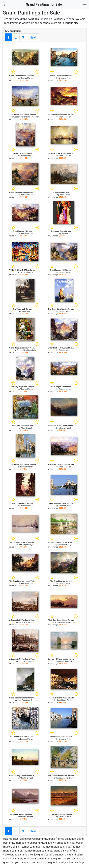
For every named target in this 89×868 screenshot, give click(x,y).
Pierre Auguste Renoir (65, 778)
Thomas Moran (26, 78)
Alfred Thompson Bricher (65, 622)
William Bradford (65, 661)
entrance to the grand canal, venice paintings (58, 862)
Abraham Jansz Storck (26, 622)
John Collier (26, 311)
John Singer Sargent (26, 545)
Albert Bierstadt (65, 428)
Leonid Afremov (26, 272)
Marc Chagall (26, 428)
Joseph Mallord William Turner (26, 117)
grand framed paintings (62, 839)
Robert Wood (65, 195)
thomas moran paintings (30, 843)
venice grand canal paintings (47, 855)
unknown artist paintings (60, 843)
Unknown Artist (65, 78)
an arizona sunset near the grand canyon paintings (53, 859)
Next (33, 37)
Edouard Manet (26, 467)
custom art (55, 23)
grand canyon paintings (17, 862)
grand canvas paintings (34, 839)
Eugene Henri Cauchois (26, 350)
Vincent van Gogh (65, 545)
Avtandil (65, 234)
